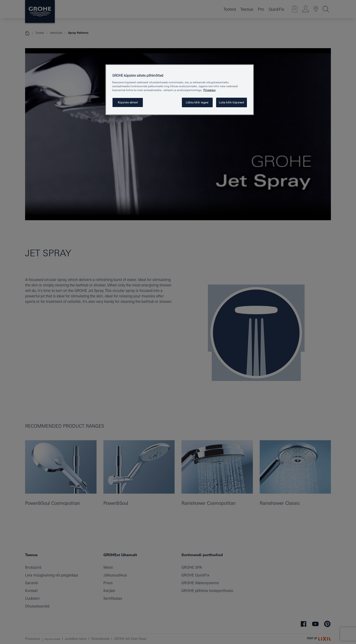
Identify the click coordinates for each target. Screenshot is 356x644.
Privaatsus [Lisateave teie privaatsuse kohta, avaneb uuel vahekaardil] (209, 90)
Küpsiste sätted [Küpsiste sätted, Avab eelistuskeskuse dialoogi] (128, 102)
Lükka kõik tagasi (197, 102)
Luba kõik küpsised (231, 102)
